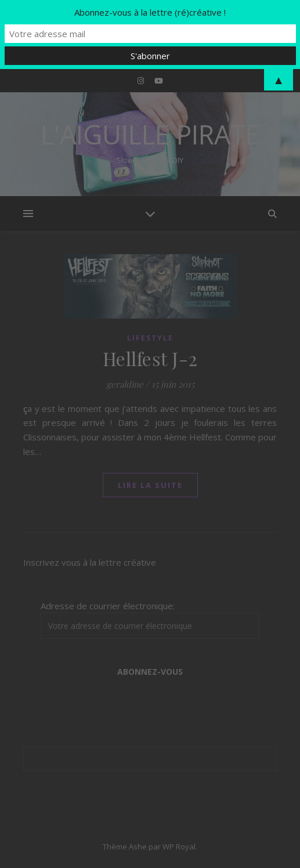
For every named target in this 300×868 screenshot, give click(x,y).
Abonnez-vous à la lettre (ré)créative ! (150, 12)
